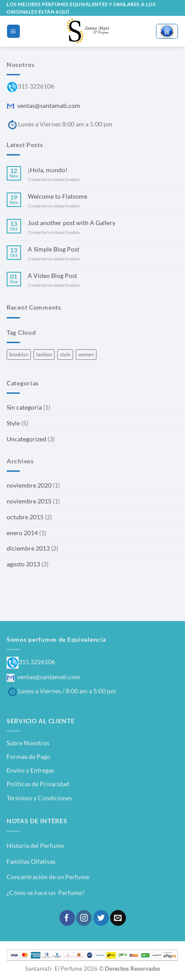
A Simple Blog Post (54, 249)
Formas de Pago (28, 756)
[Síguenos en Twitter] (101, 918)
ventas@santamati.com (43, 105)
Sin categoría (24, 407)
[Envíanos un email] (118, 918)
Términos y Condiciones (39, 798)
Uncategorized (26, 439)
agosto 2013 (23, 564)
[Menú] (13, 31)
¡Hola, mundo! (48, 170)
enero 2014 (22, 533)
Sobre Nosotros (28, 743)
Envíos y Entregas (30, 770)
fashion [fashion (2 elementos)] (44, 354)
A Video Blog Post (52, 276)
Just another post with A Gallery (72, 223)
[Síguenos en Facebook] (67, 918)
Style (13, 423)
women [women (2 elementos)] (86, 354)
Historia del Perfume (35, 845)
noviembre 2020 (29, 485)
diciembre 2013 (28, 548)
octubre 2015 (25, 517)
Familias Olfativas (31, 861)
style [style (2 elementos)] (65, 354)
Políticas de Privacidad (38, 784)
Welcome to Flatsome (57, 196)
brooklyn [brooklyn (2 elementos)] (19, 354)
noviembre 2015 (29, 501)
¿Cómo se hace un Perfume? (46, 893)
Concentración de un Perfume (48, 877)
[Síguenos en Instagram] (84, 918)
